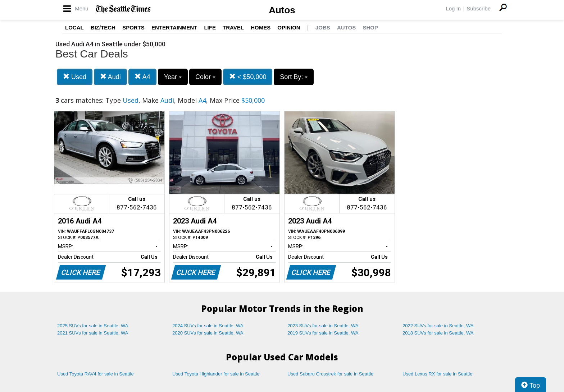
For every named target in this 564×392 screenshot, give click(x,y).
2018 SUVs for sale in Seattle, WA (438, 333)
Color (205, 77)
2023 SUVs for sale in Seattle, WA (323, 326)
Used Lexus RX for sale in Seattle (437, 374)
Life (210, 27)
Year (173, 77)
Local (74, 27)
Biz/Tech (103, 27)
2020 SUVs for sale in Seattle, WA (208, 333)
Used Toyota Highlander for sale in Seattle (216, 374)
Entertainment (174, 27)
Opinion (289, 27)
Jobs (323, 27)
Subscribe (479, 8)
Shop (370, 27)
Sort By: (294, 77)
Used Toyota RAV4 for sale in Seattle (95, 374)
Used (75, 77)
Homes (261, 27)
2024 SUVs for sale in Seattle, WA (208, 326)
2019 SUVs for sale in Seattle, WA (323, 333)
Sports (133, 27)
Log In (453, 8)
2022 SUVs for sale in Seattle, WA (438, 326)
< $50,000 (248, 77)
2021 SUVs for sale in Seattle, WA (93, 333)
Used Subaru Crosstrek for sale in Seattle (330, 374)
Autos (282, 10)
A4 (142, 77)
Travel (233, 27)
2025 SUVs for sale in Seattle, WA (93, 326)
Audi (110, 77)
